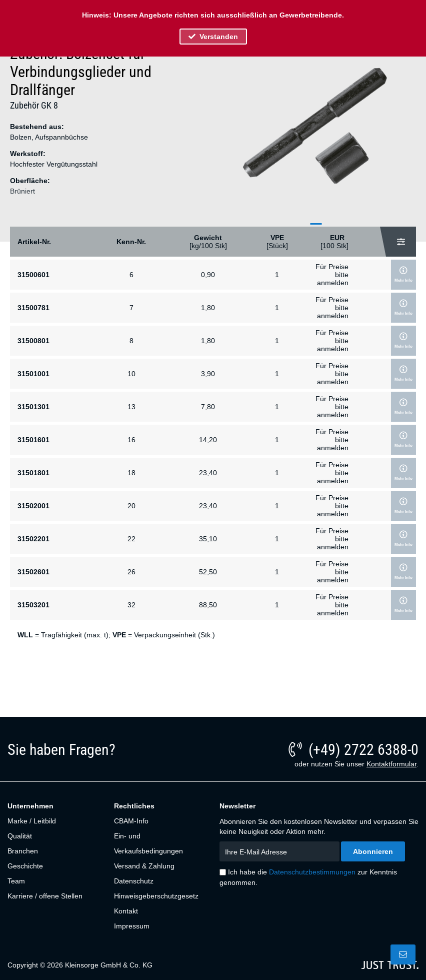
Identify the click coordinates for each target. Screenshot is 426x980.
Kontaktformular (391, 764)
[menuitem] (55, 821)
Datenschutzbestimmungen (312, 872)
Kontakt (126, 911)
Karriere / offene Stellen (45, 896)
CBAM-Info (131, 821)
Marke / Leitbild (32, 821)
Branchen (23, 851)
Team (16, 881)
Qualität (20, 836)
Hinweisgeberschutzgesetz (156, 896)
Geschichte (25, 866)
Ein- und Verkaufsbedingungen (148, 843)
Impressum (132, 926)
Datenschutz (134, 881)
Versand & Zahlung (144, 866)
